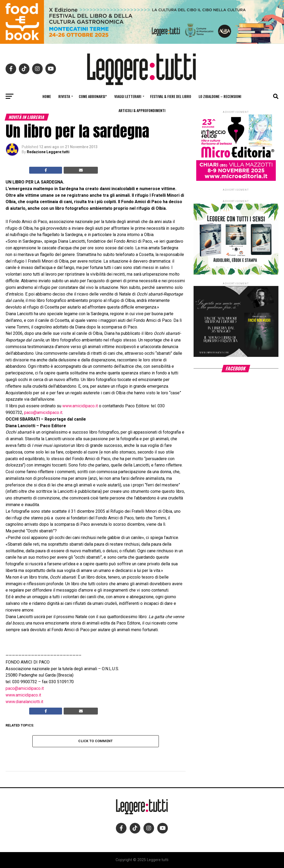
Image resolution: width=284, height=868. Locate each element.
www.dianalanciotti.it (24, 702)
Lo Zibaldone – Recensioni (220, 96)
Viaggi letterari (128, 96)
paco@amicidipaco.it (43, 412)
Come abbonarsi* (93, 96)
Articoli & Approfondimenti (142, 110)
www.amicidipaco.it (80, 406)
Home (47, 96)
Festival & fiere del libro (171, 96)
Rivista (64, 96)
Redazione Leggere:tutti (48, 152)
